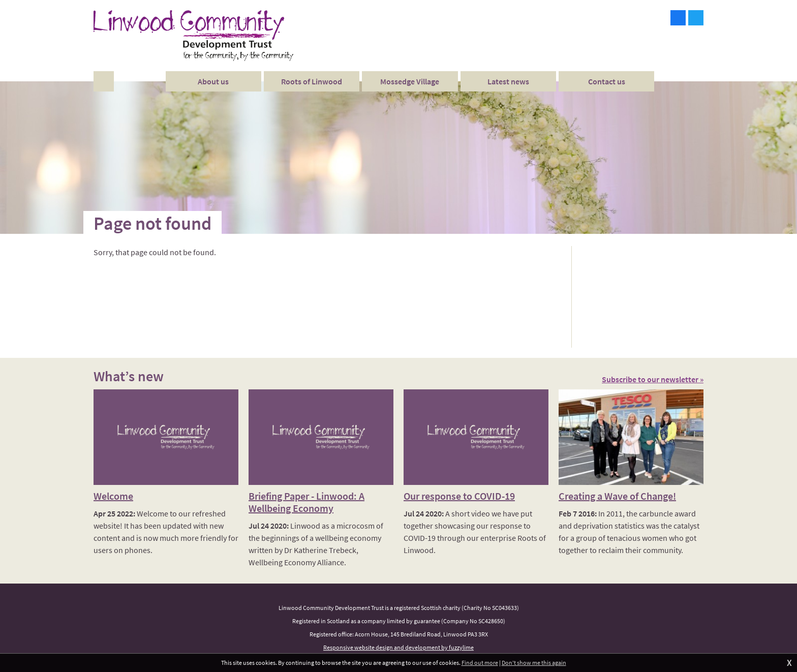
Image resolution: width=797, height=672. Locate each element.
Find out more (480, 663)
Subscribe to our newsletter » (653, 379)
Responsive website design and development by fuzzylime (398, 647)
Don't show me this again (534, 663)
